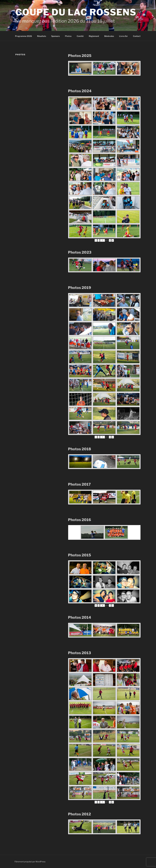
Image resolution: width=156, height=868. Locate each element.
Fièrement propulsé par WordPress (30, 862)
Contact (137, 36)
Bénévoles (109, 36)
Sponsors (55, 36)
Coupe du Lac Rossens (76, 12)
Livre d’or (123, 36)
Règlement (94, 36)
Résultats (42, 36)
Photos (68, 36)
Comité (80, 36)
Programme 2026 (23, 36)
